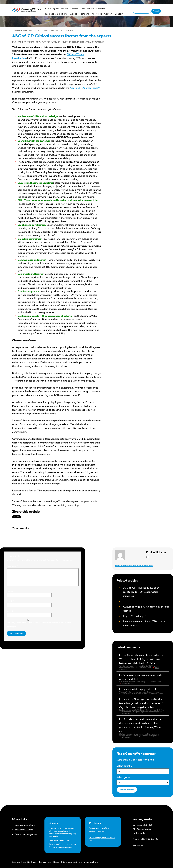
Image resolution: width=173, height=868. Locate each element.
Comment (12, 566)
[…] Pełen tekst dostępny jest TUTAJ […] (143, 691)
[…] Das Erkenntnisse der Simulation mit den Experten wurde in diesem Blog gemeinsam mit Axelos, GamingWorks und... (143, 728)
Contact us (138, 845)
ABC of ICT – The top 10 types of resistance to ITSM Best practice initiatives (141, 592)
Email (10, 604)
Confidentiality (30, 862)
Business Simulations (56, 14)
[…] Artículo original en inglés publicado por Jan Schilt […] (143, 679)
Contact (119, 14)
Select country (124, 766)
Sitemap (16, 862)
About (74, 14)
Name (10, 594)
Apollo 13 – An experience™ (85, 88)
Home (25, 30)
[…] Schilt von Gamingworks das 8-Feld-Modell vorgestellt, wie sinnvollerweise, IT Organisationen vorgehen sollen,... (143, 706)
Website (11, 614)
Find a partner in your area (60, 847)
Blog (30, 30)
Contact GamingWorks (26, 834)
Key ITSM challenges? (135, 616)
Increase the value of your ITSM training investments (145, 623)
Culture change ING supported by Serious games (146, 609)
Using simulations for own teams (62, 844)
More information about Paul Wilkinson (134, 565)
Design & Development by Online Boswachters (76, 862)
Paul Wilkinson (69, 42)
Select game (123, 777)
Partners (84, 14)
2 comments (97, 42)
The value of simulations (59, 840)
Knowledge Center (102, 14)
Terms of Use (45, 862)
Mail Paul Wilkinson (147, 557)
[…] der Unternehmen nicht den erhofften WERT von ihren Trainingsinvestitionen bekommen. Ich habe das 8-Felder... (143, 662)
